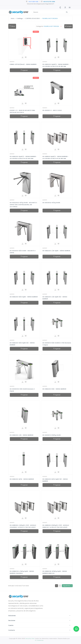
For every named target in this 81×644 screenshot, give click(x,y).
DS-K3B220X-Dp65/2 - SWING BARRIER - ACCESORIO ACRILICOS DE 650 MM (56, 65)
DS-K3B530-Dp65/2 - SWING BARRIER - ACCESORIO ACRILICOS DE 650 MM (56, 158)
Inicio (13, 18)
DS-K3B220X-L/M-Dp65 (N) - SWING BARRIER (55, 298)
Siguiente (67, 586)
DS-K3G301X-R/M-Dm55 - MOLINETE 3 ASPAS (23, 252)
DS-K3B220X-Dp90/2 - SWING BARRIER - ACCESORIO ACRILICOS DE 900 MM (23, 158)
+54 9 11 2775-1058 (49, 2)
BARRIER (12, 62)
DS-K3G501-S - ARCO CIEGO (52, 110)
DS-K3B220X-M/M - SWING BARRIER (22, 479)
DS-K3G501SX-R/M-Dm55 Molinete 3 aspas (22, 390)
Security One (30, 639)
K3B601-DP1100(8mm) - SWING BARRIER (23, 64)
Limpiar (68, 26)
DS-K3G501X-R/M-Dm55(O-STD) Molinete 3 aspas (57, 344)
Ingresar (24, 70)
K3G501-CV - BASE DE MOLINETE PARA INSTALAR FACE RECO (22, 111)
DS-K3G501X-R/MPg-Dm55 (52, 435)
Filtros (12, 26)
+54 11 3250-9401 (33, 2)
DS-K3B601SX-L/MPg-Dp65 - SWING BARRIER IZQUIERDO (22, 572)
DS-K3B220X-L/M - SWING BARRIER (22, 435)
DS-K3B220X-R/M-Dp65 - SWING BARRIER (24, 297)
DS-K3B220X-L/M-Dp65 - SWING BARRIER (56, 251)
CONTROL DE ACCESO (33, 18)
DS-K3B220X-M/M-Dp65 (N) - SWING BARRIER (55, 480)
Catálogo (20, 18)
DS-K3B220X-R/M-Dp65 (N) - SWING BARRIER (22, 344)
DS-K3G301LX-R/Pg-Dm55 (51, 203)
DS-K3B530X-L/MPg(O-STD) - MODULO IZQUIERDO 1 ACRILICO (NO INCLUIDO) (23, 526)
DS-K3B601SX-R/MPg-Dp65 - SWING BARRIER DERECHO (55, 572)
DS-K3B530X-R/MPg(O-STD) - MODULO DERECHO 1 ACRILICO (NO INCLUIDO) (56, 526)
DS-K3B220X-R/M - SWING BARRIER (54, 389)
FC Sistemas (39, 640)
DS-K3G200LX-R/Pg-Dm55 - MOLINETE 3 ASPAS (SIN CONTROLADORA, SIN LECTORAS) (23, 205)
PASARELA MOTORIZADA (50, 18)
